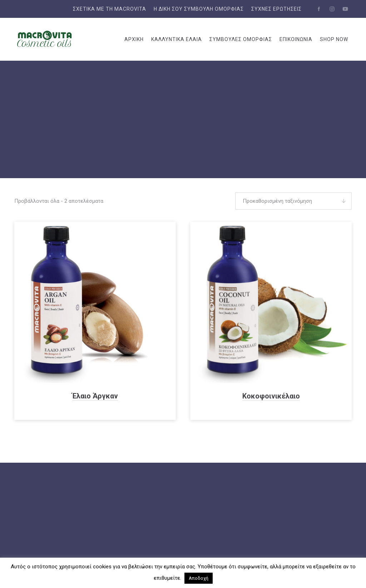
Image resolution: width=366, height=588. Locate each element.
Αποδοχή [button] (199, 578)
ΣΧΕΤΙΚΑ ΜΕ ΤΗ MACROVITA (110, 9)
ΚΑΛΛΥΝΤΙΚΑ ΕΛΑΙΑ (177, 39)
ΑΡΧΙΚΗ (134, 39)
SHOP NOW (334, 39)
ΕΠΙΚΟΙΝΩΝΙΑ (296, 39)
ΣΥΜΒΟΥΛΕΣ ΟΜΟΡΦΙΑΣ (241, 39)
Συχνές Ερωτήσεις (276, 9)
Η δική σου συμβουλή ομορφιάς (199, 9)
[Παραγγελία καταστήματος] (293, 201)
